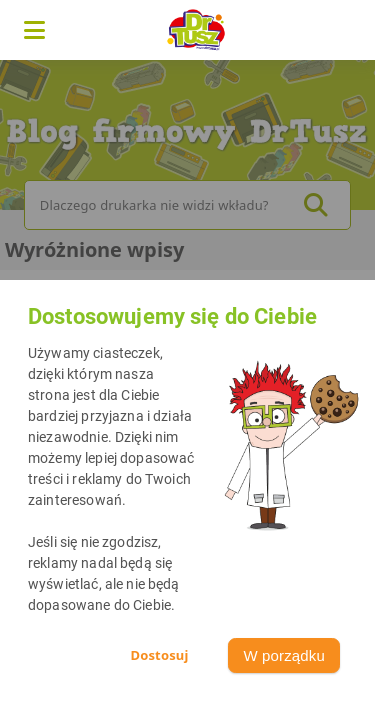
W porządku (284, 655)
